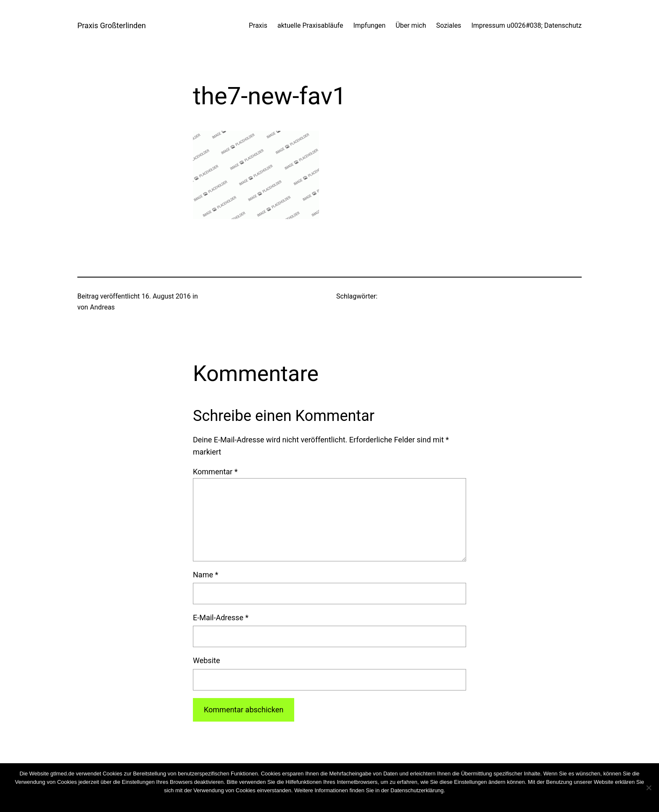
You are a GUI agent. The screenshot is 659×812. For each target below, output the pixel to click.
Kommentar (215, 472)
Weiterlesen (345, 801)
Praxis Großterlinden (112, 25)
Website (206, 660)
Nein (321, 801)
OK (307, 801)
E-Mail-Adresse (221, 618)
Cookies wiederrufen (470, 790)
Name (206, 575)
